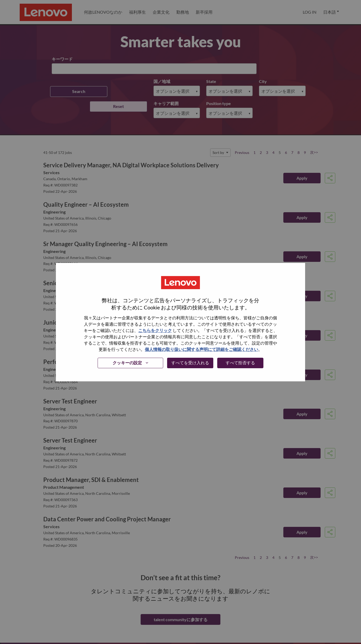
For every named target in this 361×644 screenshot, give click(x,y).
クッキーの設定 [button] (127, 363)
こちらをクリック (155, 330)
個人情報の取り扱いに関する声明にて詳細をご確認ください (201, 349)
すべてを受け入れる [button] (190, 363)
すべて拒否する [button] (240, 363)
